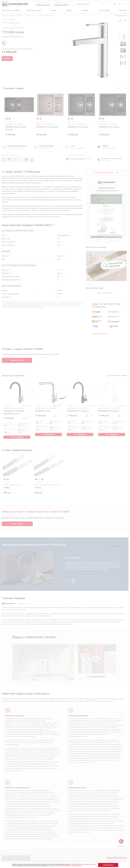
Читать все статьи (106, 251)
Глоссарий (41, 843)
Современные (29, 16)
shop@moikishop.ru (107, 852)
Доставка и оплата (34, 10)
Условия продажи (43, 837)
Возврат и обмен (62, 843)
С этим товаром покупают (104, 175)
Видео (77, 840)
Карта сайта (79, 849)
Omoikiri (4, 16)
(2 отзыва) (58, 380)
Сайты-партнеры (81, 843)
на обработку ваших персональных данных (86, 864)
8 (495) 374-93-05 (43, 5)
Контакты (123, 10)
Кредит (69, 10)
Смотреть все (116, 518)
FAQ (76, 837)
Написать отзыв (17, 334)
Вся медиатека (96, 641)
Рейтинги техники (81, 846)
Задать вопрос (17, 496)
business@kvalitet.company (111, 857)
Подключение (61, 840)
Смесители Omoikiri (16, 16)
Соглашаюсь (108, 865)
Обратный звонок (83, 4)
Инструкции (41, 840)
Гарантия (85, 10)
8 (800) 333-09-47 (62, 5)
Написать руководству (112, 844)
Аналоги (13, 59)
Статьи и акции (104, 10)
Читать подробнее (101, 292)
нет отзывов (10, 19)
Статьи (58, 849)
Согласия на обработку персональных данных (72, 866)
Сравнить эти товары (117, 350)
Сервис (54, 10)
